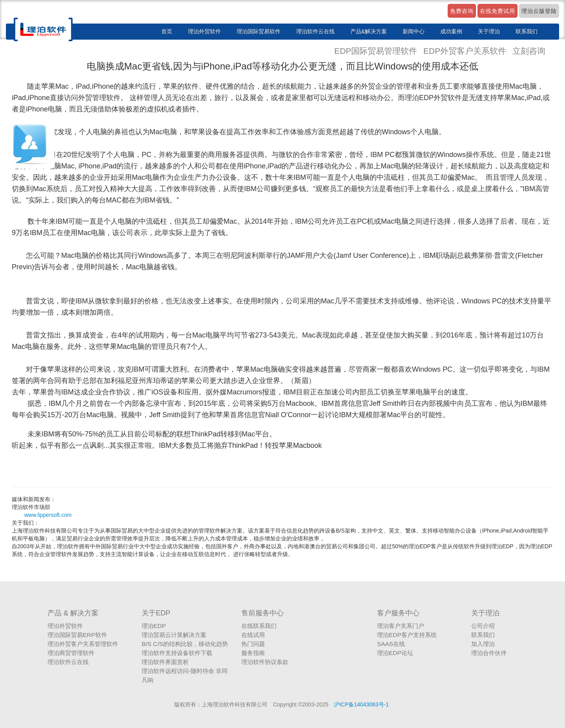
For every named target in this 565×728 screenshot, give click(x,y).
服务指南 (253, 653)
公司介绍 (483, 626)
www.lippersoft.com (48, 515)
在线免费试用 (498, 11)
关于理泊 (489, 31)
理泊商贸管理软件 (71, 653)
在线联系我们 (259, 626)
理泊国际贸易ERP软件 (77, 635)
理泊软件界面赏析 (165, 662)
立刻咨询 (529, 51)
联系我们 (527, 31)
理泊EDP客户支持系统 (407, 635)
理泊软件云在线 (315, 31)
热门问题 (253, 644)
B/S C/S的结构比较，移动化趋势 (185, 644)
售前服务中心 (262, 613)
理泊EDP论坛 (395, 653)
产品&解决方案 (369, 31)
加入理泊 (483, 644)
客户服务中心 (398, 613)
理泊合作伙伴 (489, 653)
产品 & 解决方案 (73, 613)
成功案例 (451, 31)
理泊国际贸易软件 (259, 31)
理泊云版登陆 (539, 11)
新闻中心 (414, 31)
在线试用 (253, 635)
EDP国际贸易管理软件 (377, 51)
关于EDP (156, 613)
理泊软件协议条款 (265, 662)
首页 (167, 31)
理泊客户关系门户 (401, 626)
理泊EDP (154, 626)
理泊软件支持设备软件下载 (177, 653)
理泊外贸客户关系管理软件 (83, 644)
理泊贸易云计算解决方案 (174, 635)
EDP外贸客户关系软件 (466, 51)
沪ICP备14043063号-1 (361, 704)
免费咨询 (462, 11)
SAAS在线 (391, 644)
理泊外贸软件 (204, 31)
